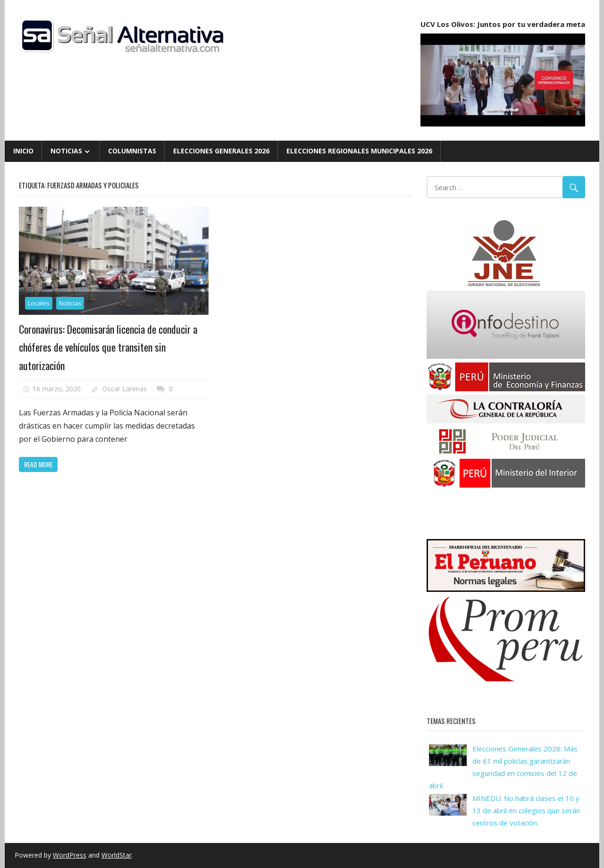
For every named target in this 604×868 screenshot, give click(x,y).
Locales (39, 303)
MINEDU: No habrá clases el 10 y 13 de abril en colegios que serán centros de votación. (526, 811)
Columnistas (132, 151)
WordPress (70, 855)
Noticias (66, 151)
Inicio (23, 151)
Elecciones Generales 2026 (221, 151)
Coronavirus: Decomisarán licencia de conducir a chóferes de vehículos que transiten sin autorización (108, 347)
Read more (38, 464)
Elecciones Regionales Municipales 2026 (359, 151)
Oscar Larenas (125, 389)
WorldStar (117, 855)
